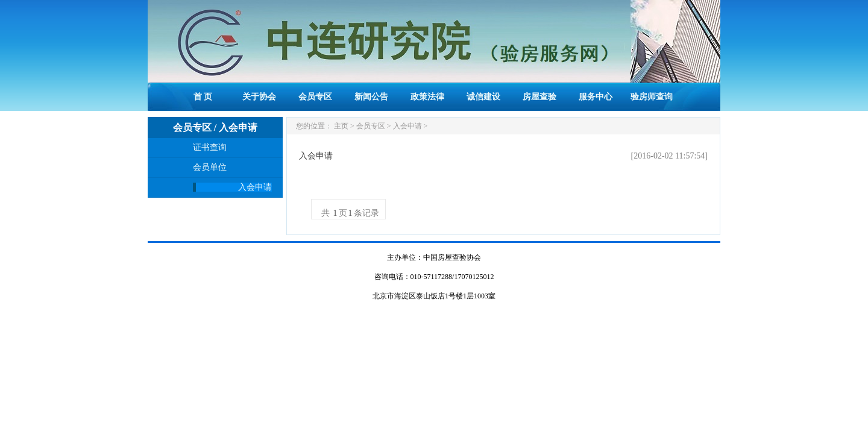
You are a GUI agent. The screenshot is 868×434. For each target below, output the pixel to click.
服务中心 (596, 97)
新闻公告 (371, 97)
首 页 (203, 97)
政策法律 (427, 97)
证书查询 (210, 147)
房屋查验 (539, 97)
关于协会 (259, 97)
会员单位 (210, 167)
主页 (341, 126)
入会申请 (255, 187)
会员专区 (315, 97)
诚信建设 (483, 97)
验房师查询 (652, 97)
